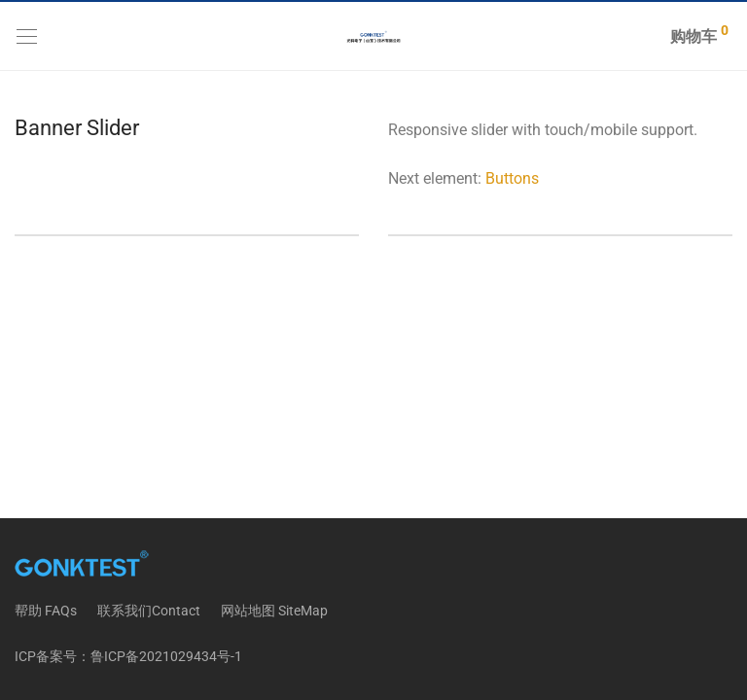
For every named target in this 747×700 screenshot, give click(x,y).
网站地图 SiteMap (274, 611)
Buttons (512, 178)
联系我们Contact (149, 611)
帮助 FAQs (46, 611)
